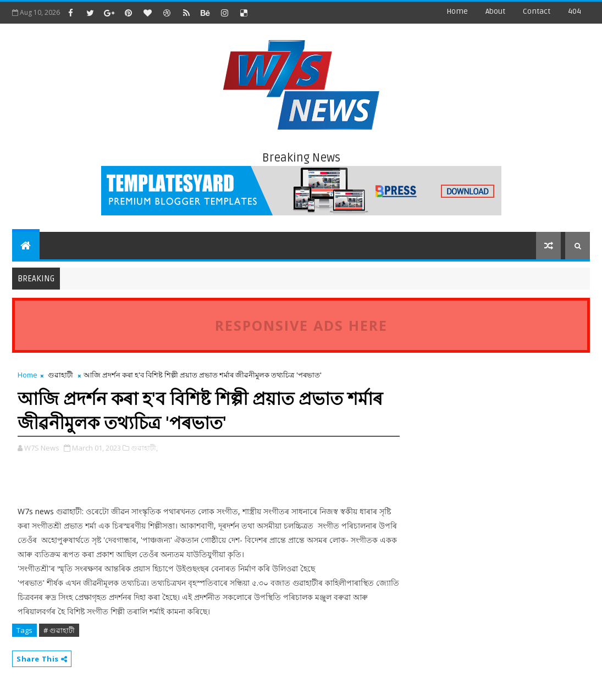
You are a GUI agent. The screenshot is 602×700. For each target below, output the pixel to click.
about (495, 11)
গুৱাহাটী (60, 375)
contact (537, 11)
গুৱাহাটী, (144, 448)
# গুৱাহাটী (59, 630)
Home (457, 11)
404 (575, 11)
